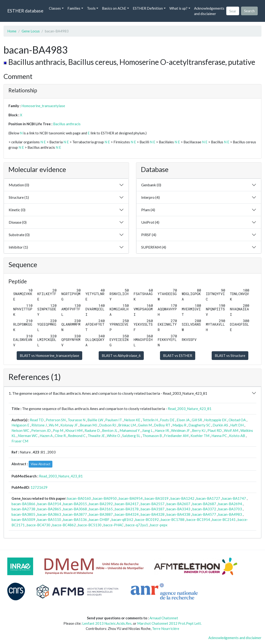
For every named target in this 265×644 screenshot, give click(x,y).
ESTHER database (25, 11)
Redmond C (77, 436)
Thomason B (152, 436)
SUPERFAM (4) (154, 247)
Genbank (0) (151, 185)
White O (113, 436)
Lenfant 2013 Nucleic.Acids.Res (107, 623)
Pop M (58, 430)
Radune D (92, 430)
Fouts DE (167, 420)
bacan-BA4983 (230, 514)
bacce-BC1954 (198, 519)
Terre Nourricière (166, 628)
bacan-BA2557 (153, 504)
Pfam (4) (148, 210)
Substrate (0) (19, 235)
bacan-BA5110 (49, 519)
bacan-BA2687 (204, 504)
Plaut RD (215, 430)
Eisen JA (183, 420)
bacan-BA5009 (23, 519)
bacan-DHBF (99, 519)
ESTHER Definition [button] (148, 8)
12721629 (39, 487)
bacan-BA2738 (23, 509)
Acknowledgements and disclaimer (209, 11)
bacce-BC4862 (64, 525)
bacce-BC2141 (224, 519)
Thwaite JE (96, 436)
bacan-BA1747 (234, 498)
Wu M (54, 425)
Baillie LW (95, 420)
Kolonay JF (69, 425)
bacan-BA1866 (23, 504)
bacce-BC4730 (39, 525)
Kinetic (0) (17, 210)
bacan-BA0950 (105, 498)
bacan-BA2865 (49, 509)
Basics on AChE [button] (114, 8)
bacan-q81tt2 (122, 519)
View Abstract (41, 464)
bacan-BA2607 (178, 504)
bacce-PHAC (114, 525)
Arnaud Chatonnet (164, 618)
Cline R (60, 436)
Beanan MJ (88, 425)
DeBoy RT (162, 425)
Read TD (37, 420)
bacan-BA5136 (75, 519)
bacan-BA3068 (75, 509)
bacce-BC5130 (90, 525)
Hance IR (162, 430)
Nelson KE (132, 420)
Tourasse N (76, 420)
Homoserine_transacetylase (43, 106)
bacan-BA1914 (49, 504)
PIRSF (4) (149, 235)
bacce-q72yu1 (137, 525)
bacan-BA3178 (127, 509)
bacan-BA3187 (153, 509)
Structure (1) (19, 197)
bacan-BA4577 (204, 514)
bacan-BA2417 (127, 504)
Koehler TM (200, 436)
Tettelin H (150, 420)
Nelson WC (20, 430)
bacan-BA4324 (127, 514)
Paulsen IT (114, 420)
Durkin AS (220, 425)
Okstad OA (237, 420)
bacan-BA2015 (75, 504)
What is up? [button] (178, 8)
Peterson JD (41, 430)
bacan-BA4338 (178, 514)
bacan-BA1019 (157, 498)
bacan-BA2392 (101, 504)
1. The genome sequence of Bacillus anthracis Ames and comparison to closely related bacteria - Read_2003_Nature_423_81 (108, 393)
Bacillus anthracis (67, 124)
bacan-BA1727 (208, 498)
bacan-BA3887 (101, 514)
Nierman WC (28, 436)
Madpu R (179, 425)
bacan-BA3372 (204, 509)
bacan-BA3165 (101, 509)
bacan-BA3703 (230, 509)
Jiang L (147, 430)
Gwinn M (145, 425)
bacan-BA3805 (23, 514)
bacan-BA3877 (75, 514)
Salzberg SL (131, 436)
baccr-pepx (159, 525)
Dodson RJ (108, 425)
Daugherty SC (199, 425)
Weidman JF (180, 430)
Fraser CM (20, 441)
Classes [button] (55, 8)
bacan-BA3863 (49, 514)
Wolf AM (231, 430)
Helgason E (20, 425)
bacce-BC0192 (147, 519)
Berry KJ (199, 430)
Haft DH (237, 425)
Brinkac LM (127, 425)
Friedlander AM (176, 436)
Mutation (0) (19, 185)
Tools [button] (91, 8)
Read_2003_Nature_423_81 (190, 409)
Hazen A (46, 436)
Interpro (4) (150, 197)
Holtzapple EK (215, 420)
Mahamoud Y (130, 430)
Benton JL (110, 430)
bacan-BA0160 (79, 498)
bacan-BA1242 (182, 498)
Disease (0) (18, 222)
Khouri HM (74, 430)
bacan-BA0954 (131, 498)
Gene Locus (31, 31)
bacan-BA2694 (230, 504)
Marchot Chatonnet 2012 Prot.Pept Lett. (169, 623)
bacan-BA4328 (153, 514)
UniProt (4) (150, 222)
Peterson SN (56, 420)
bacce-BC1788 (173, 519)
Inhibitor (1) (18, 247)
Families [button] (74, 8)
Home (12, 31)
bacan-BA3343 (178, 509)
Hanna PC (219, 436)
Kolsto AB (237, 436)
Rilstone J (39, 425)
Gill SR (197, 420)
